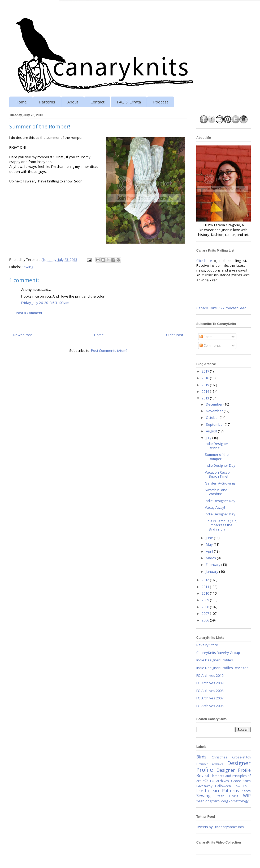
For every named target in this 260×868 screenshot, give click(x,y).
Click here (204, 261)
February (214, 565)
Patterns (47, 102)
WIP (247, 796)
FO (205, 781)
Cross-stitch (241, 757)
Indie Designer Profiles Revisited (222, 668)
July (209, 438)
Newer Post (23, 335)
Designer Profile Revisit (224, 773)
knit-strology (239, 801)
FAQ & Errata (129, 102)
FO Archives (220, 781)
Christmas (220, 757)
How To (240, 786)
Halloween (223, 786)
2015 (206, 385)
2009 (206, 600)
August (212, 431)
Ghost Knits (241, 781)
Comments (210, 345)
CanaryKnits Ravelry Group (218, 653)
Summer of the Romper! (217, 457)
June (210, 538)
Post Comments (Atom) (109, 350)
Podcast (161, 102)
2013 (206, 398)
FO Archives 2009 (210, 683)
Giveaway (204, 786)
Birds (201, 757)
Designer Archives (210, 764)
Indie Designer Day (220, 465)
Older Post (175, 335)
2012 (206, 580)
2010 (206, 593)
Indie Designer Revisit (216, 446)
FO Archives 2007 (210, 698)
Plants (246, 791)
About (73, 102)
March (211, 558)
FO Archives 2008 (210, 691)
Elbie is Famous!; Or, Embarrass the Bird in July (221, 525)
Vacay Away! (215, 507)
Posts (206, 337)
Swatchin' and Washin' (216, 492)
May (210, 544)
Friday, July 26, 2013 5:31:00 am (45, 303)
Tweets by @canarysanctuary (220, 827)
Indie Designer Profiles (215, 660)
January (213, 571)
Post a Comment (29, 313)
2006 (206, 620)
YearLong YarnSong (212, 801)
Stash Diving (227, 796)
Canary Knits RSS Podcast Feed (221, 308)
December (215, 404)
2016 (206, 378)
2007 (206, 614)
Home (21, 102)
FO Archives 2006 (210, 706)
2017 (206, 371)
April (210, 551)
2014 (206, 391)
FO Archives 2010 (210, 675)
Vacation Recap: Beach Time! (218, 474)
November (215, 411)
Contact (97, 102)
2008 (206, 607)
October (213, 418)
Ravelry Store (207, 645)
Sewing (27, 267)
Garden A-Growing (220, 483)
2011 (206, 587)
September (215, 424)
